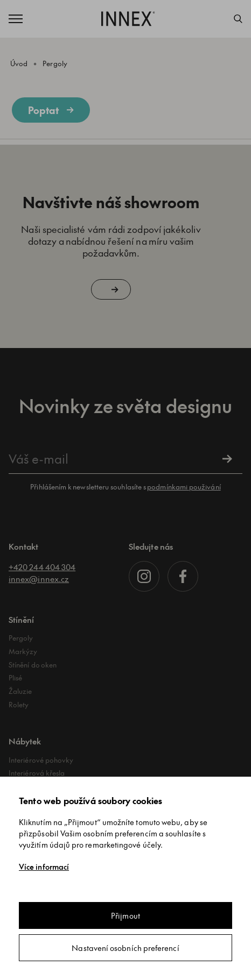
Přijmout (125, 915)
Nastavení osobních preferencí (125, 948)
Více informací (44, 867)
